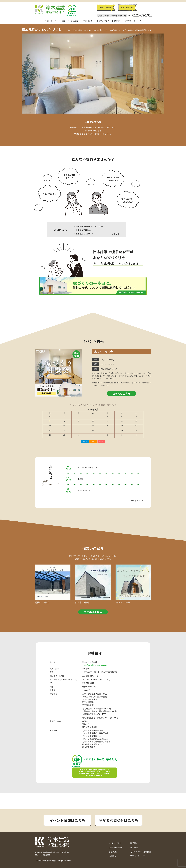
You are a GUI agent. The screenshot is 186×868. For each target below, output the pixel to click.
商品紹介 (75, 21)
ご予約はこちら (121, 393)
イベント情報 (115, 843)
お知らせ (49, 21)
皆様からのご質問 (85, 490)
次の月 (101, 441)
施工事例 (88, 21)
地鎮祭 (80, 479)
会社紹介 (62, 21)
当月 (93, 441)
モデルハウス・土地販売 (108, 21)
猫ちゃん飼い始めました (87, 468)
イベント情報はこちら (67, 820)
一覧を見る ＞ (137, 500)
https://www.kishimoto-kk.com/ (95, 665)
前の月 (85, 441)
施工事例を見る (93, 612)
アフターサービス (133, 21)
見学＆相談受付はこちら (119, 820)
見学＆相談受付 (116, 848)
